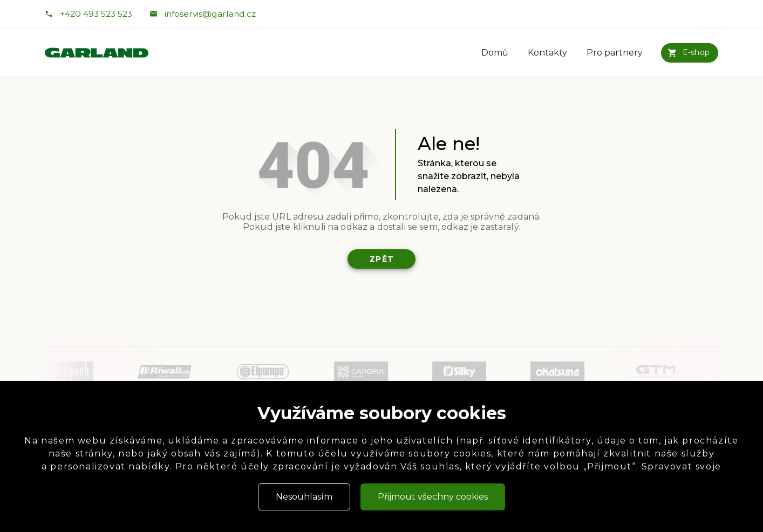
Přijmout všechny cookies (433, 497)
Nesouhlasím (304, 497)
